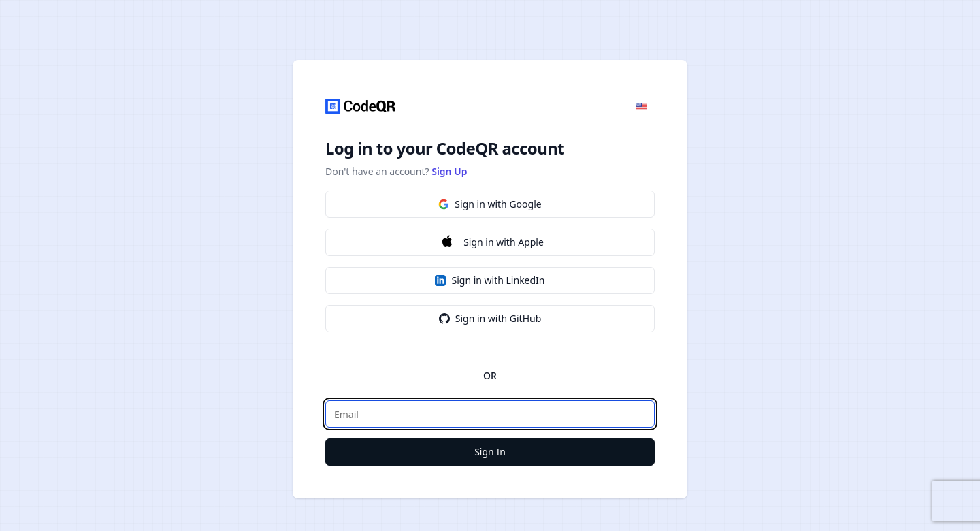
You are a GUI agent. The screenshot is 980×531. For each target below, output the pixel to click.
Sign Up (449, 171)
